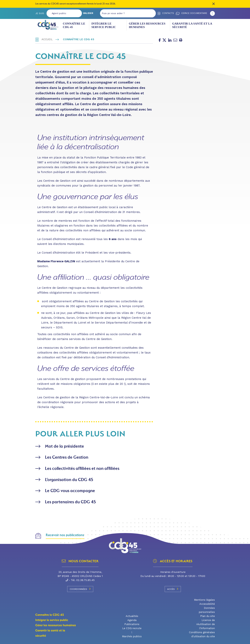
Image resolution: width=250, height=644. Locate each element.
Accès (173, 588)
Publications (132, 623)
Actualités (132, 615)
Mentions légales (204, 599)
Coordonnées (80, 588)
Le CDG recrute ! (132, 629)
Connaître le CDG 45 (74, 25)
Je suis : (40, 13)
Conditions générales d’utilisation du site (202, 633)
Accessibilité (207, 603)
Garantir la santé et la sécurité (192, 25)
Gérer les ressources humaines (147, 25)
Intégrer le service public (104, 25)
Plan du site (208, 615)
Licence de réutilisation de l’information (206, 623)
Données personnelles (207, 609)
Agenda (132, 619)
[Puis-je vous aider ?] (124, 13)
